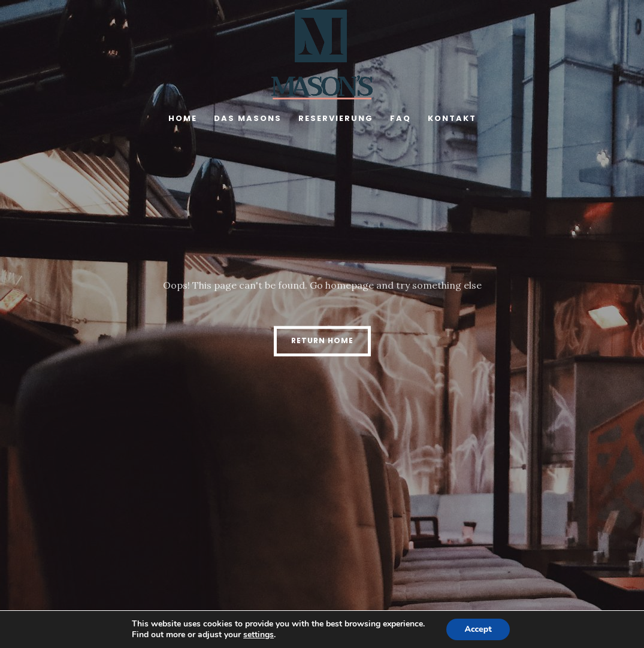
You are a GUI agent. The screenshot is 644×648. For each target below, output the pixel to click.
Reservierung (336, 118)
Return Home (322, 340)
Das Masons (248, 118)
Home (183, 118)
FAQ (400, 118)
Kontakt (452, 118)
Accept (478, 629)
